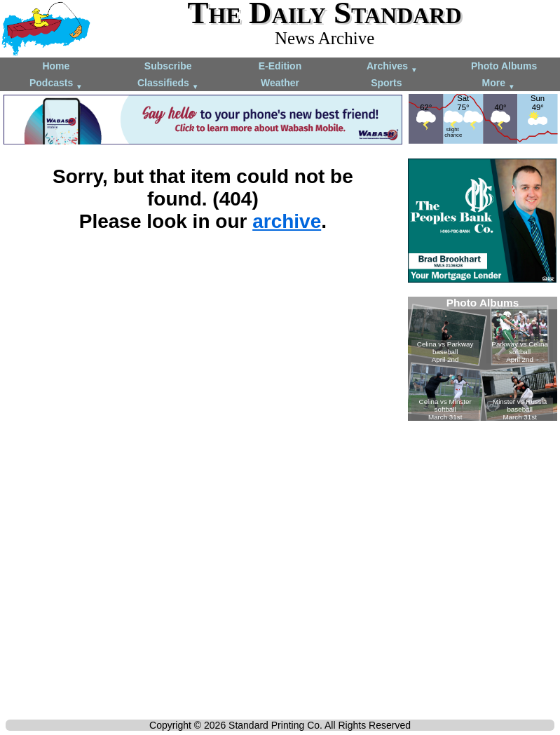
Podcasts (56, 84)
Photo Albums (504, 66)
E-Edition (280, 66)
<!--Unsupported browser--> (483, 359)
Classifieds (168, 84)
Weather (280, 83)
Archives (392, 67)
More (499, 84)
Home (56, 66)
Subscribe (168, 66)
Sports (386, 83)
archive (287, 221)
